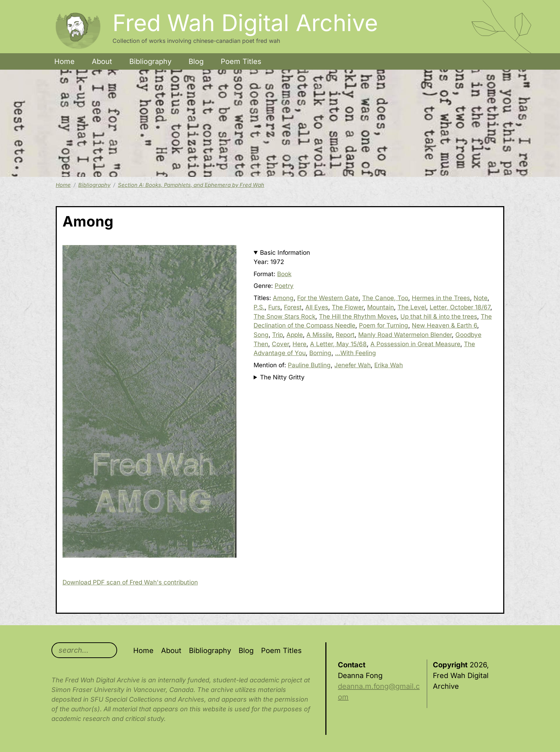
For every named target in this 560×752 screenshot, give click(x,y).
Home (64, 61)
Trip (277, 335)
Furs (274, 307)
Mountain (381, 307)
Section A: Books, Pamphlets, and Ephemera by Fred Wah (191, 185)
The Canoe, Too (385, 298)
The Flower (348, 307)
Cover (280, 344)
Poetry (284, 286)
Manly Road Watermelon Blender (405, 335)
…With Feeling (356, 353)
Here (299, 344)
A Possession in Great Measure (415, 344)
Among (283, 298)
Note (481, 298)
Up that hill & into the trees (439, 316)
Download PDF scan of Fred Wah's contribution (130, 582)
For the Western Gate (328, 298)
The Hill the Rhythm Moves (358, 316)
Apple (295, 335)
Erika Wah (389, 365)
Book (284, 274)
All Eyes (317, 307)
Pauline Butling (309, 365)
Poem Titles (241, 61)
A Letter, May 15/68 (338, 344)
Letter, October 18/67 (460, 307)
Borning (320, 353)
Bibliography (150, 61)
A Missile (319, 335)
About (102, 61)
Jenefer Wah (352, 365)
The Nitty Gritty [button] (282, 377)
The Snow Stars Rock (284, 316)
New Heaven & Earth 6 (444, 325)
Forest (293, 307)
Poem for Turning (384, 325)
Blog (196, 61)
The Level (412, 307)
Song (261, 335)
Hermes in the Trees (441, 298)
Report (345, 335)
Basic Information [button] (285, 252)
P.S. (259, 307)
